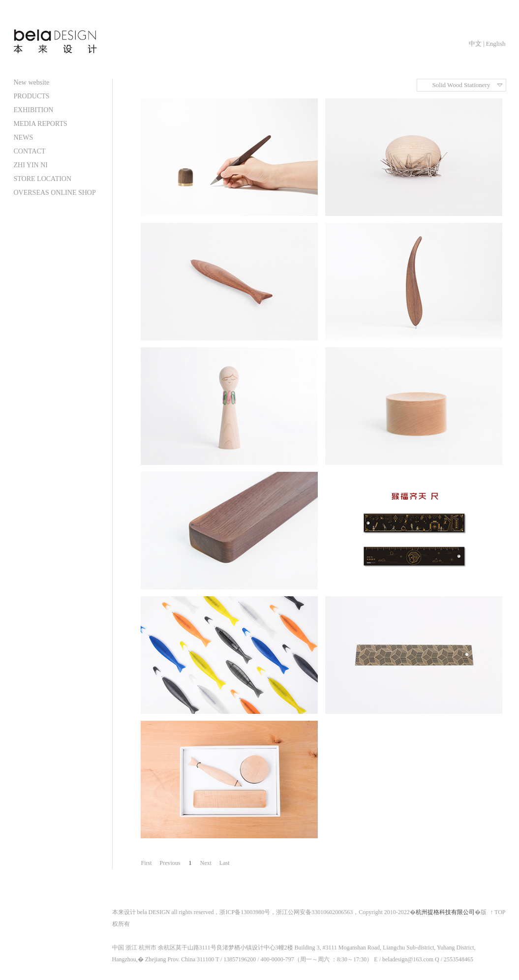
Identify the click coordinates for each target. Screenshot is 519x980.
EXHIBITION (34, 110)
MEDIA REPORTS (41, 124)
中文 (475, 44)
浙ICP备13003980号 (245, 912)
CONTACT (30, 151)
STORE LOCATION (43, 179)
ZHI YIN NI (31, 165)
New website (32, 82)
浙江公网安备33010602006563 (314, 912)
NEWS (24, 138)
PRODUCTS (32, 96)
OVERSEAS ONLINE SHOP (55, 193)
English (496, 44)
